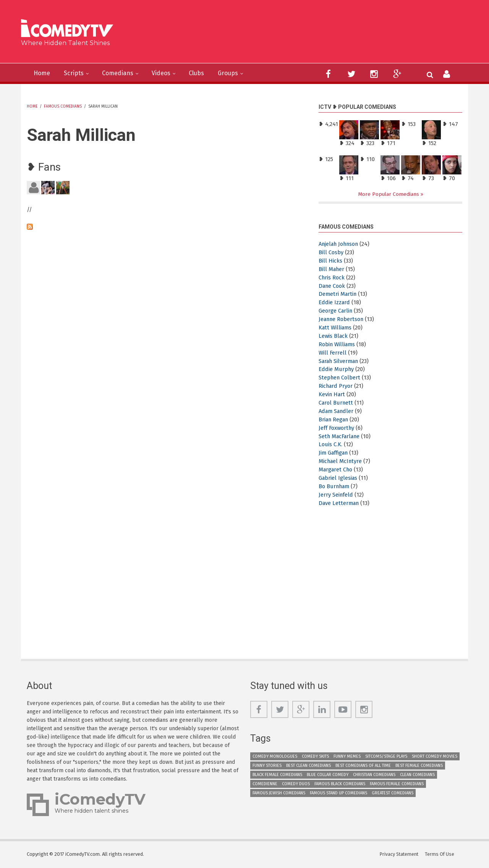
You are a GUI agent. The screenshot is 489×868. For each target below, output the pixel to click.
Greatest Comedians (393, 793)
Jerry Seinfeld (336, 495)
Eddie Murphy (337, 369)
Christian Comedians (374, 775)
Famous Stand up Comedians (338, 793)
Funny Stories (267, 766)
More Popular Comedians (389, 194)
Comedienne (265, 784)
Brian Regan (335, 420)
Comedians (124, 73)
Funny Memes (347, 757)
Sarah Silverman (340, 361)
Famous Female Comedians (397, 784)
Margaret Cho (337, 470)
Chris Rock (332, 278)
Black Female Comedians (277, 775)
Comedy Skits (315, 757)
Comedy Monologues (275, 757)
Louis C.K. (331, 445)
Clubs (208, 73)
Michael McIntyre (341, 461)
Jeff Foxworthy (338, 428)
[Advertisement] (304, 34)
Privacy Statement (400, 854)
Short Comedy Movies (435, 757)
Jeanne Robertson (343, 319)
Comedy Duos (296, 784)
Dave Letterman (340, 503)
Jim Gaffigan (335, 453)
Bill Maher (332, 269)
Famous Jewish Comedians (279, 793)
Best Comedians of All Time (363, 766)
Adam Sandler (338, 411)
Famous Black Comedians (340, 784)
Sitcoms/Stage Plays (386, 757)
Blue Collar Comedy (328, 775)
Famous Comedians (63, 106)
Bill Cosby (331, 253)
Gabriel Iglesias (339, 478)
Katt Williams (336, 328)
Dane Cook (333, 286)
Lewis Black (334, 336)
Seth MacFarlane (341, 436)
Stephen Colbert (340, 378)
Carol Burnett (337, 403)
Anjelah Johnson (341, 244)
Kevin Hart (333, 395)
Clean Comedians (417, 775)
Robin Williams (338, 345)
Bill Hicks (330, 261)
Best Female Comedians (419, 766)
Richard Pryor (337, 386)
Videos (171, 73)
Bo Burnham (336, 487)
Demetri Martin (338, 294)
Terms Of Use (441, 854)
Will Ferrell (333, 353)
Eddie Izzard (335, 303)
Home (43, 73)
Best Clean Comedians (308, 766)
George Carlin (336, 311)
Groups (242, 73)
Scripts (77, 73)
